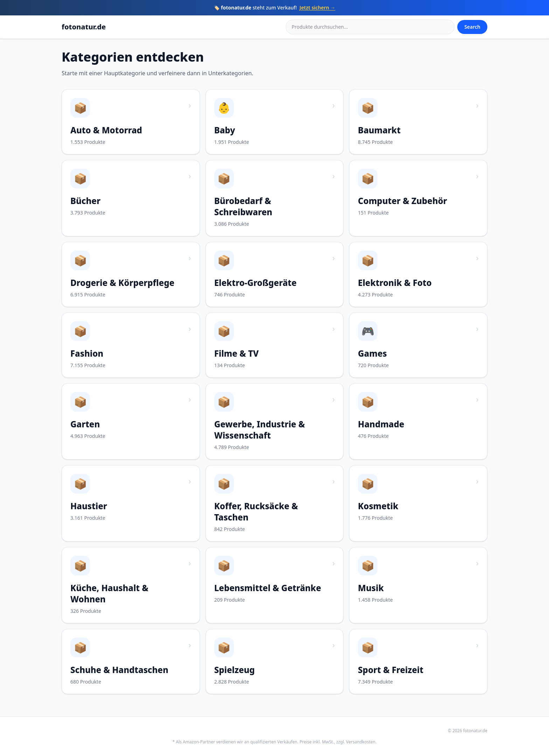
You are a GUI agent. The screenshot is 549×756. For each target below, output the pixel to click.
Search (472, 27)
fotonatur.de (84, 27)
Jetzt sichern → (318, 8)
